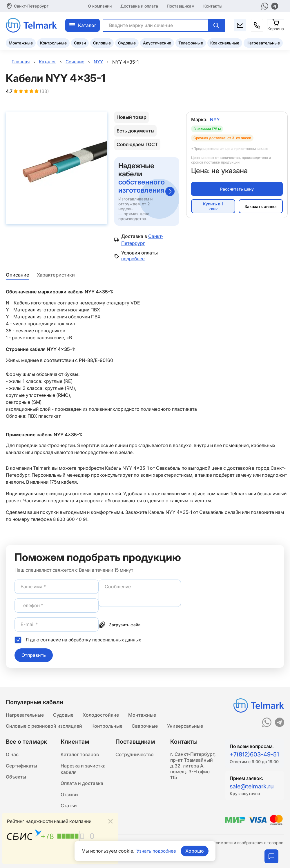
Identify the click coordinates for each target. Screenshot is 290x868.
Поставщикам (181, 6)
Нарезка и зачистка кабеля (83, 770)
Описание (17, 275)
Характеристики (56, 275)
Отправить (34, 656)
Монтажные (21, 42)
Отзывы (69, 797)
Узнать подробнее (156, 851)
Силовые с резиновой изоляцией (44, 726)
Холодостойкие (101, 714)
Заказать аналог (261, 207)
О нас (12, 755)
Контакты (213, 6)
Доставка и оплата (139, 6)
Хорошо (195, 851)
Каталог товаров (80, 755)
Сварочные (145, 726)
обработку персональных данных (106, 640)
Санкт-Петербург (31, 6)
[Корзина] (276, 25)
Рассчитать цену (237, 190)
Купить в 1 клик (213, 207)
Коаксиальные (225, 42)
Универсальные (185, 726)
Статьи (69, 808)
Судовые (127, 42)
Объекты (16, 778)
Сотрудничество (135, 755)
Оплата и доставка (82, 785)
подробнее (134, 259)
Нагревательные (263, 42)
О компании (100, 6)
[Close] (110, 821)
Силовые (102, 42)
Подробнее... (99, 856)
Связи (80, 42)
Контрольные (53, 42)
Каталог (83, 25)
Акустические (157, 42)
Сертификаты (21, 767)
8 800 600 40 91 (71, 520)
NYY (215, 120)
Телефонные (191, 42)
